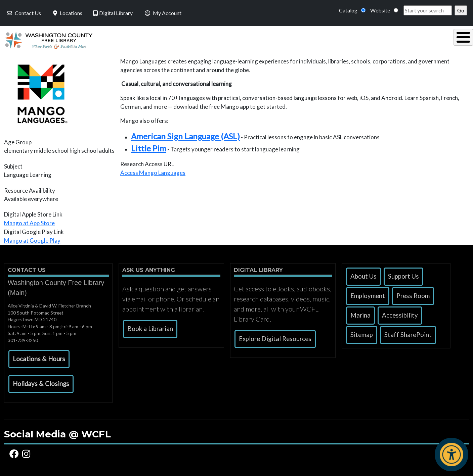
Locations (67, 13)
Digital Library (113, 13)
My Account (162, 13)
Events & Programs (422, 39)
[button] (39, 358)
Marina (360, 314)
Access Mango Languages (153, 171)
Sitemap (362, 333)
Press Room (413, 294)
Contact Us (23, 13)
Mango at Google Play (32, 239)
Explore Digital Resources (275, 337)
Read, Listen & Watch (240, 39)
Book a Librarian (150, 327)
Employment (368, 294)
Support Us (403, 275)
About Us (363, 275)
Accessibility (400, 314)
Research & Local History (332, 39)
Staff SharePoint (408, 333)
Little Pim (149, 147)
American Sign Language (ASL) (185, 134)
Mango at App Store (29, 221)
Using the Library (157, 39)
